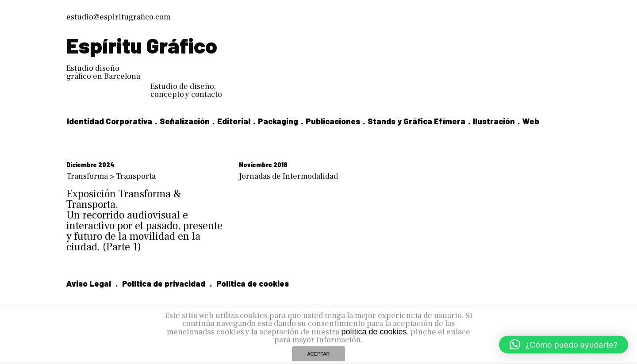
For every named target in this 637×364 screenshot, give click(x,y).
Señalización (185, 121)
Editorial (234, 121)
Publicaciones (333, 121)
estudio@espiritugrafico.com (118, 17)
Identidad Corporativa (109, 121)
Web (531, 121)
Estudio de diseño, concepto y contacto (186, 90)
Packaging (278, 121)
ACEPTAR (318, 354)
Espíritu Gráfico (142, 45)
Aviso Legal (89, 284)
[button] (564, 345)
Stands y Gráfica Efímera (416, 121)
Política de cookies (253, 284)
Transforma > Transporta (111, 176)
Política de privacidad (164, 284)
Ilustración (494, 121)
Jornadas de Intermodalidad (288, 176)
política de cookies (374, 332)
